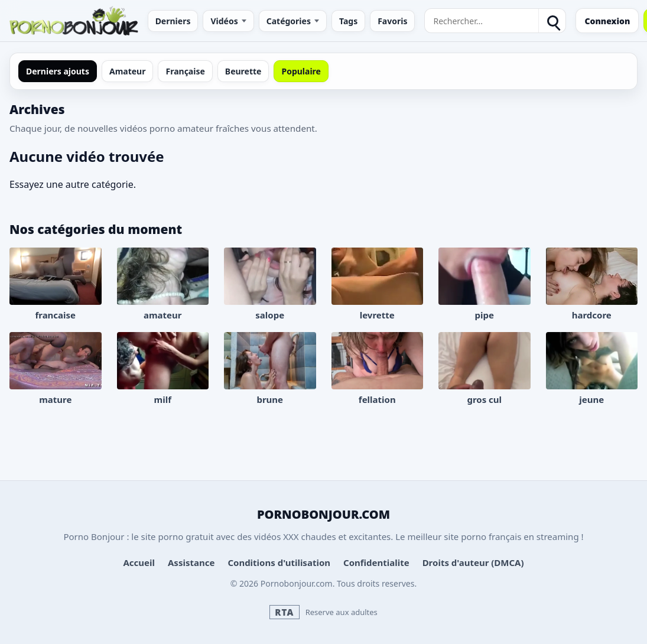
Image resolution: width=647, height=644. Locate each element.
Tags (348, 21)
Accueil (139, 562)
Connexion (607, 21)
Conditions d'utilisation (279, 562)
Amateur (128, 71)
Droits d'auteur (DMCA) (473, 562)
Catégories (289, 21)
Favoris (392, 21)
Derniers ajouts (58, 71)
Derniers (173, 21)
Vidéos (224, 21)
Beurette (243, 71)
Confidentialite (376, 562)
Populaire (301, 71)
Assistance (191, 562)
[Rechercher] (552, 21)
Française (185, 71)
